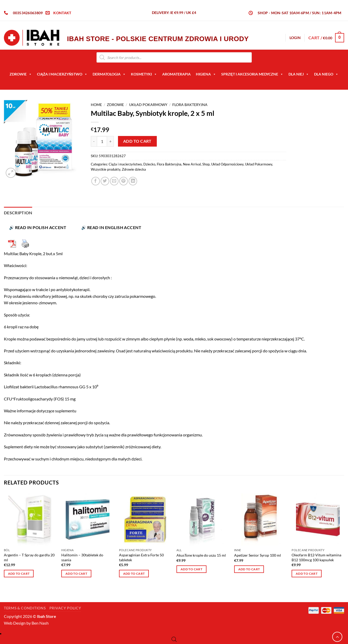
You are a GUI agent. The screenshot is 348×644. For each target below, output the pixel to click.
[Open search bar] (174, 639)
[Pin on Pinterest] (124, 181)
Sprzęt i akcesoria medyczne (252, 74)
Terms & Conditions (192, 595)
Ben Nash (40, 623)
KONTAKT (62, 13)
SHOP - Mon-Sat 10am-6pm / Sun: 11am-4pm (300, 13)
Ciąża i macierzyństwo (62, 74)
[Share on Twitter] (105, 181)
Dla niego (326, 74)
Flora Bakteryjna (190, 105)
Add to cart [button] (19, 574)
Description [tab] (18, 213)
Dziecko (149, 164)
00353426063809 (28, 13)
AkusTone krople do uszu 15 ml (201, 555)
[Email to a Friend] (114, 181)
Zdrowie (21, 74)
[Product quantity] (102, 141)
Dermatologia (109, 74)
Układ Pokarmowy (148, 105)
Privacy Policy (151, 595)
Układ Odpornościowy (227, 164)
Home (96, 105)
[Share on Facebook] (96, 181)
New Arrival (192, 164)
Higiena (206, 74)
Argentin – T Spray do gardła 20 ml (29, 557)
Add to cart (137, 141)
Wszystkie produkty (106, 169)
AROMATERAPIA (176, 74)
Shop (206, 164)
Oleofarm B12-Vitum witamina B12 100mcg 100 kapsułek (316, 557)
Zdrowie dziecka (134, 169)
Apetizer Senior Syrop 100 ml (258, 555)
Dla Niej (299, 74)
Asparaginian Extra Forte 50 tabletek (141, 557)
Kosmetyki (144, 74)
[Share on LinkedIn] (133, 181)
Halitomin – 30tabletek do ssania (82, 557)
